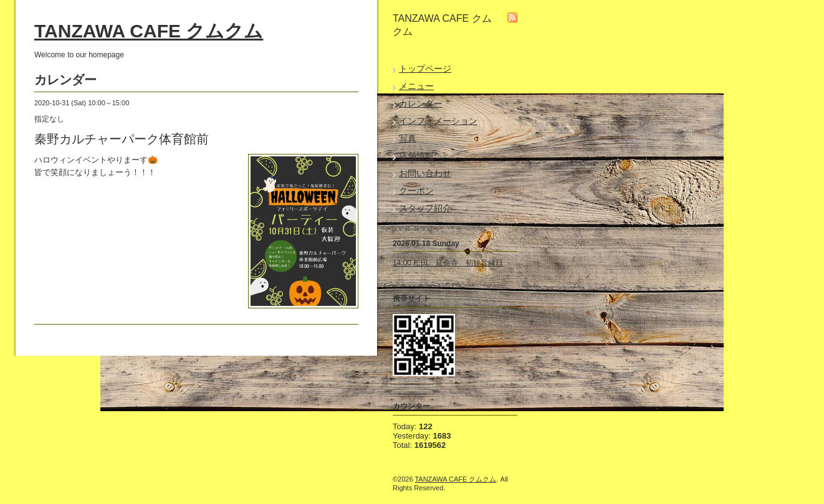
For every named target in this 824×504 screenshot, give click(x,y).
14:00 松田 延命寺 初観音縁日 (448, 263)
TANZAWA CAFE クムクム (149, 31)
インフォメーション (438, 121)
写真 (408, 138)
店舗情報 (416, 156)
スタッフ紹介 (425, 208)
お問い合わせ (425, 173)
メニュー (416, 86)
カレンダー (421, 103)
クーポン (416, 191)
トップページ (425, 69)
